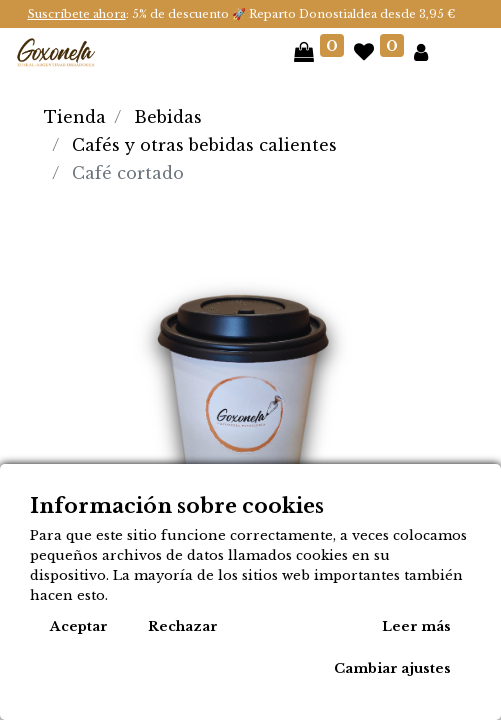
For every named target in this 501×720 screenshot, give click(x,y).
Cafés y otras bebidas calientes (204, 145)
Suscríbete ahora (77, 14)
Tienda (75, 117)
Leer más (416, 626)
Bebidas (168, 117)
